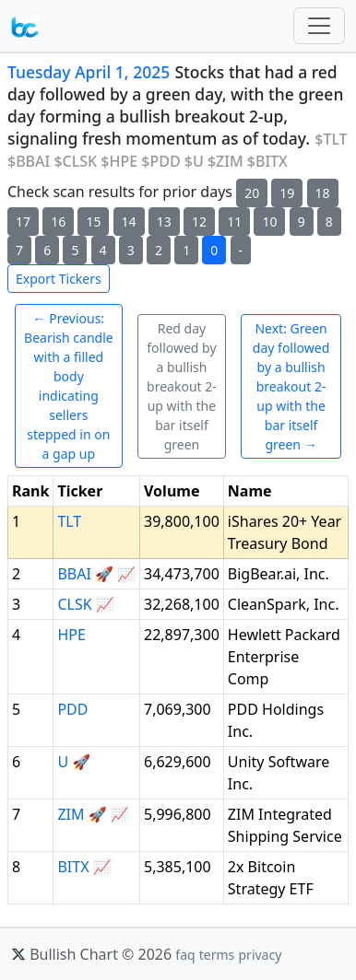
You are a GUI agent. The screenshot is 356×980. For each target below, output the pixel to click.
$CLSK (75, 161)
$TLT (331, 139)
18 (323, 193)
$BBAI (29, 161)
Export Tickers (59, 279)
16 (58, 222)
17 (23, 222)
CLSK (74, 604)
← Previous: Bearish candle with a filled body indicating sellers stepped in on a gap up (69, 386)
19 (287, 193)
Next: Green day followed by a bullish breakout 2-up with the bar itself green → (291, 386)
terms (217, 955)
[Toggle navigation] (319, 26)
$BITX (267, 161)
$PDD (160, 161)
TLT (69, 521)
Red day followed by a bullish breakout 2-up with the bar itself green (182, 386)
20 (252, 193)
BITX (73, 867)
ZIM (71, 814)
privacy (260, 955)
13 (164, 222)
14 (129, 222)
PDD (72, 709)
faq (185, 955)
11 (234, 222)
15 (93, 222)
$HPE (119, 161)
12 (199, 222)
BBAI (74, 574)
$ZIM (225, 161)
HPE (71, 635)
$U (194, 161)
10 (269, 222)
